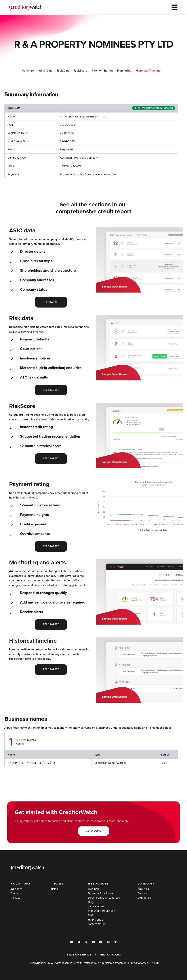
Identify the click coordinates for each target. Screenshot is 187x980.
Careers (143, 893)
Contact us (144, 898)
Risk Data (63, 71)
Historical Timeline (148, 71)
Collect (15, 898)
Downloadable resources (104, 898)
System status (97, 924)
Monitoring (124, 71)
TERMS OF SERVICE (78, 955)
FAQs (91, 915)
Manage (16, 893)
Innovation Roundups (102, 911)
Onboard (17, 889)
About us (143, 889)
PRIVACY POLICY (111, 955)
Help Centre (96, 920)
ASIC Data (46, 71)
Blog (91, 902)
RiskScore (81, 71)
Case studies (96, 906)
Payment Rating (102, 71)
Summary (28, 71)
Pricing (54, 889)
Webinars (94, 889)
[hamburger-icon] (175, 7)
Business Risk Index (101, 893)
